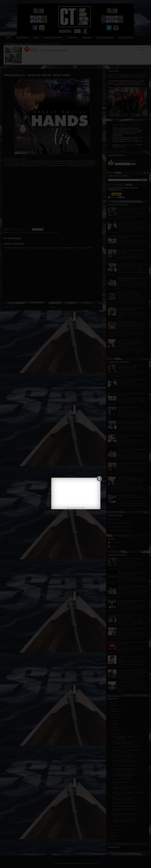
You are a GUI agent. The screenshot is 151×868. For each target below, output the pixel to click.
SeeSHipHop (82, 508)
